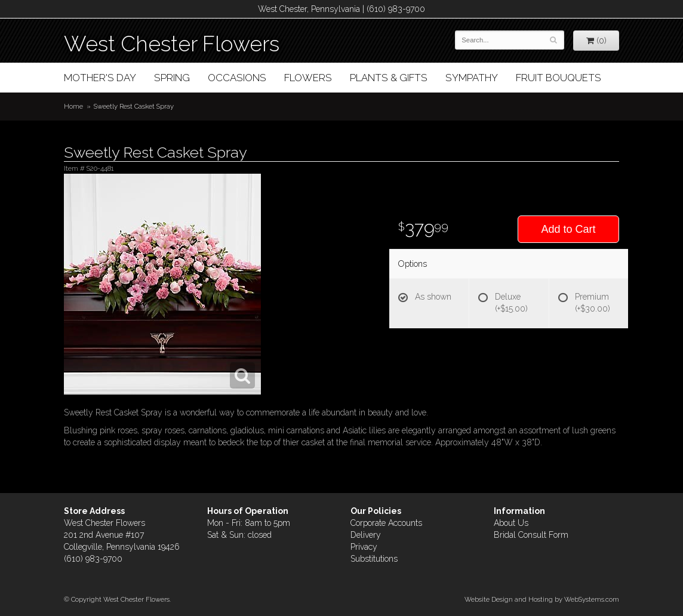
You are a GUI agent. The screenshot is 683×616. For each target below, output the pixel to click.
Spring (172, 78)
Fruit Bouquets (559, 78)
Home (73, 106)
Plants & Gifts (389, 78)
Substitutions (374, 559)
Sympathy (472, 78)
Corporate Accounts (386, 523)
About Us (511, 523)
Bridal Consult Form (531, 535)
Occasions (237, 78)
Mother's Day (100, 78)
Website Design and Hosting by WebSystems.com (542, 599)
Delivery (366, 535)
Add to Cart (568, 229)
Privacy (364, 547)
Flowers (308, 78)
